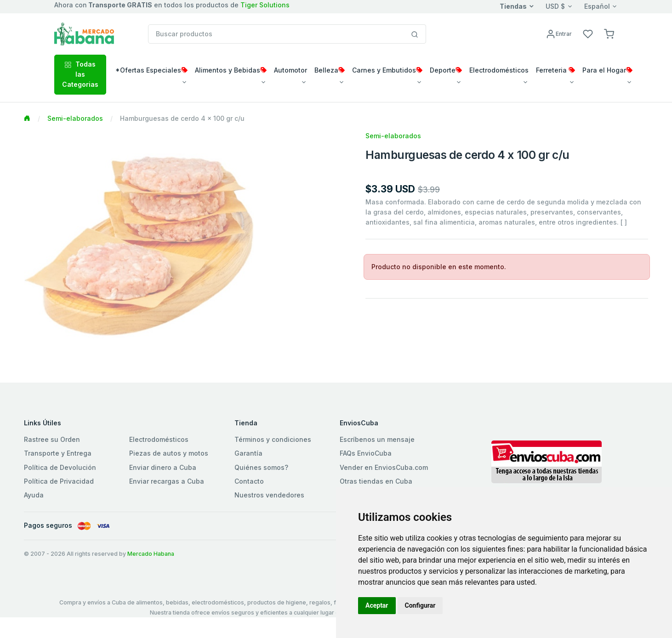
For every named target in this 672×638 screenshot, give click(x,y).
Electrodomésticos (159, 439)
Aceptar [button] (377, 605)
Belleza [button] (330, 70)
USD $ (555, 6)
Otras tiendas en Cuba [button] (376, 481)
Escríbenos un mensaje (377, 439)
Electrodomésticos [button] (499, 70)
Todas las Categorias (80, 74)
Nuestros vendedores (269, 495)
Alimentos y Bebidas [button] (231, 70)
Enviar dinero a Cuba (163, 467)
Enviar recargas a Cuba (167, 481)
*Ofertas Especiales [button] (151, 70)
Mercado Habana (151, 554)
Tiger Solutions (265, 5)
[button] (609, 33)
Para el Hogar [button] (607, 70)
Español (597, 6)
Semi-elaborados (75, 118)
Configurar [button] (420, 605)
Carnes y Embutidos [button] (387, 70)
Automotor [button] (290, 70)
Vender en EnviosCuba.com (384, 467)
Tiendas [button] (513, 6)
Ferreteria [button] (555, 70)
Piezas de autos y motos (169, 453)
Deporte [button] (446, 70)
